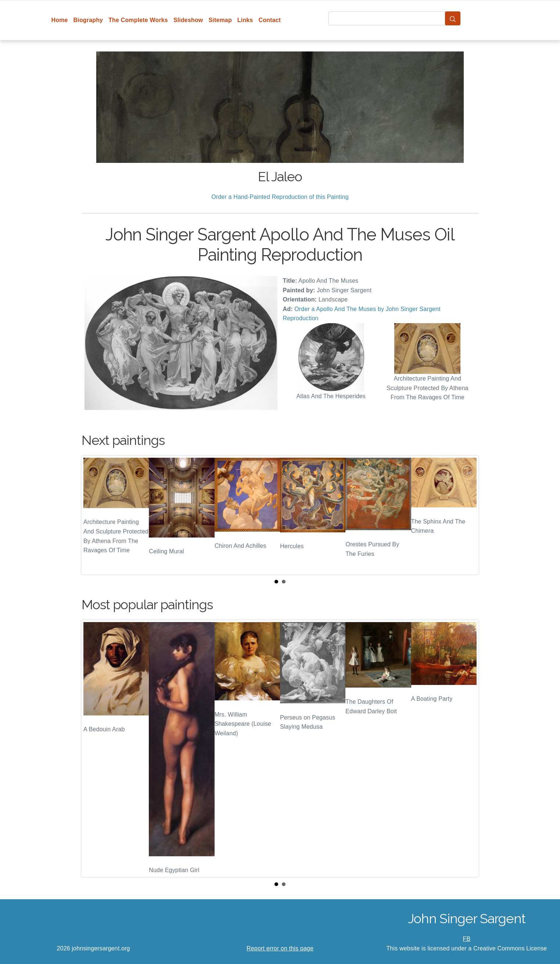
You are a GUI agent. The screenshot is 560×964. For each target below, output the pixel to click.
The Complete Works (138, 20)
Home (60, 20)
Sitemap (220, 20)
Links (245, 20)
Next (467, 515)
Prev (93, 515)
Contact (270, 20)
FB (467, 939)
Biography (88, 20)
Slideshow (188, 20)
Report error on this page (280, 948)
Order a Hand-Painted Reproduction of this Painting (280, 197)
